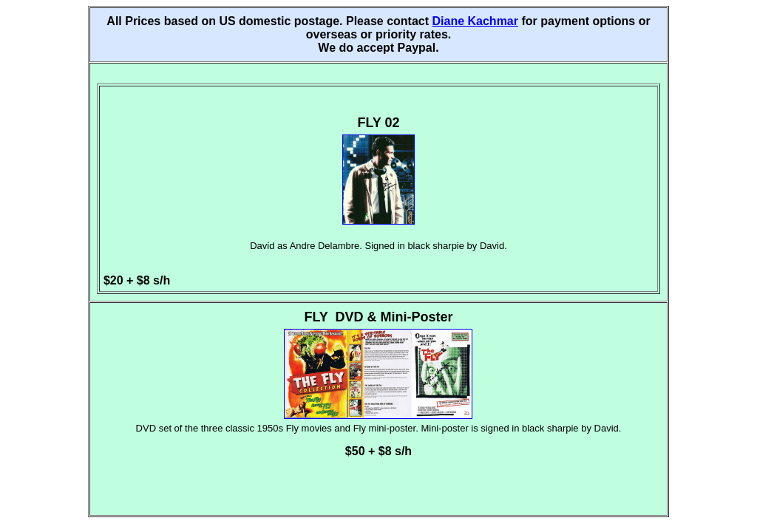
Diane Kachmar (475, 21)
